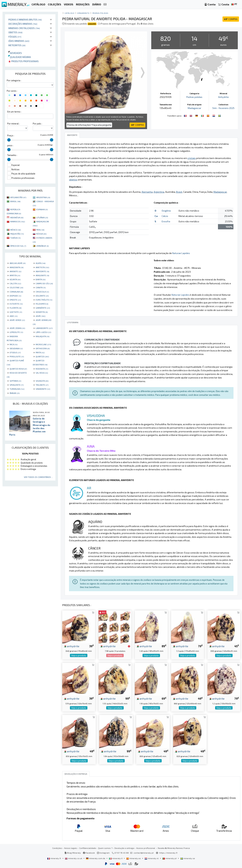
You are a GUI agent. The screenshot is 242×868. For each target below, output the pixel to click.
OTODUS (15, 352)
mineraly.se (188, 858)
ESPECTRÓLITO (44, 300)
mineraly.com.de (96, 858)
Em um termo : (14, 112)
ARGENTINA (43, 197)
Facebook (89, 853)
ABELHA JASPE (18, 263)
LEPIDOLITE (16, 332)
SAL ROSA (42, 373)
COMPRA (231, 19)
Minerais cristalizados (24, 28)
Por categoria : (14, 80)
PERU (40, 230)
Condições (57, 848)
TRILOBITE (42, 385)
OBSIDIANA (16, 348)
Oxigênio (166, 211)
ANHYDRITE (42, 271)
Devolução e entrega (124, 848)
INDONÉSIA (17, 217)
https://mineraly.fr (168, 853)
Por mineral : (13, 124)
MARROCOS (18, 221)
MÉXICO (16, 230)
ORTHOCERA (43, 348)
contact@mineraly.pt (144, 853)
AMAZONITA (17, 267)
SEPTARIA (15, 381)
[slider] (9, 140)
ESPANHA (42, 209)
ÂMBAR (15, 393)
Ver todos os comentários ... (38, 477)
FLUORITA (16, 308)
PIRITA (40, 352)
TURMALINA (17, 389)
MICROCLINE (43, 344)
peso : (10, 145)
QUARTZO (42, 356)
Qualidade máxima (20, 57)
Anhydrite (223, 97)
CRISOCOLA (42, 292)
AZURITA (15, 279)
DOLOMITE (42, 296)
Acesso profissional (146, 848)
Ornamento (83, 13)
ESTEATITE (16, 304)
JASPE (41, 316)
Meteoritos (17, 45)
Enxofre (166, 221)
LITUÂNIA (42, 217)
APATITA (15, 275)
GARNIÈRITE (43, 308)
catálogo (69, 13)
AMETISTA (42, 267)
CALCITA (15, 283)
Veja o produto (79, 655)
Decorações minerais (23, 24)
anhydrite (71, 646)
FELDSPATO (42, 304)
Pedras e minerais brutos (25, 20)
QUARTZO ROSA (18, 369)
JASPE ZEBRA (17, 328)
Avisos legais (71, 848)
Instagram (103, 853)
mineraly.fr (54, 858)
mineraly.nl (152, 858)
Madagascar (194, 108)
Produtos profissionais (24, 61)
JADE (14, 316)
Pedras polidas (100, 13)
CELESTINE (16, 287)
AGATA (41, 263)
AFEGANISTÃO (18, 197)
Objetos (15, 32)
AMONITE (15, 271)
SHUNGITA (42, 381)
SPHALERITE (17, 385)
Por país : (37, 124)
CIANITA (41, 287)
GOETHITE (16, 312)
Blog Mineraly (73, 853)
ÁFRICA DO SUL (18, 246)
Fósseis (15, 37)
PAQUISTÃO (17, 234)
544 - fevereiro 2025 (223, 108)
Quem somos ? (105, 848)
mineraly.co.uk (74, 858)
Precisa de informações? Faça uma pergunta (89, 125)
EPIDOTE (15, 300)
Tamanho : (12, 155)
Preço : (11, 135)
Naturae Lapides (181, 253)
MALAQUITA (43, 336)
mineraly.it (116, 858)
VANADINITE (43, 389)
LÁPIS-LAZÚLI (43, 332)
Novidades (15, 53)
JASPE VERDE (17, 320)
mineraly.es (134, 858)
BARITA (41, 279)
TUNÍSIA (15, 238)
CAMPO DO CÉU (44, 283)
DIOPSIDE (15, 296)
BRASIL (15, 201)
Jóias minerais (19, 41)
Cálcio (165, 216)
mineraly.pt (170, 858)
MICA (14, 344)
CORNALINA (16, 292)
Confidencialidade (88, 848)
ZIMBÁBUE (43, 246)
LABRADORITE (44, 328)
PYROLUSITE (17, 356)
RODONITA (42, 369)
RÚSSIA (41, 234)
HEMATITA (42, 312)
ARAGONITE (42, 275)
